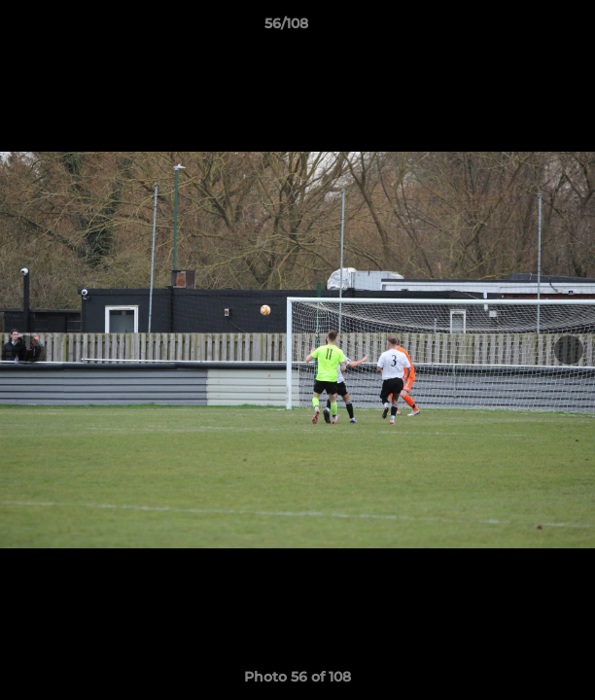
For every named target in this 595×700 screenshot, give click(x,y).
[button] (525, 28)
